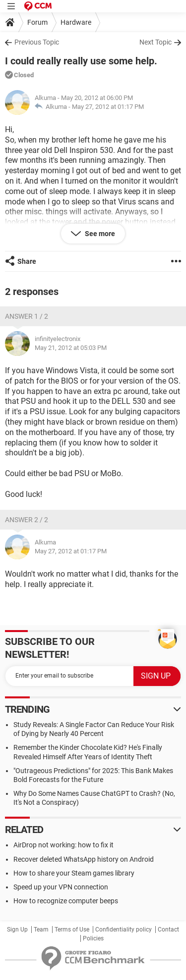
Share (27, 261)
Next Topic (155, 42)
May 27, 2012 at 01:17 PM (108, 107)
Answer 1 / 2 (27, 316)
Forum (37, 22)
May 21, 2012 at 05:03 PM (71, 348)
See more (99, 234)
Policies (93, 938)
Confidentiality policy (124, 930)
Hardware (76, 22)
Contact (168, 930)
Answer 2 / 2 (27, 520)
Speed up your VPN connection (61, 887)
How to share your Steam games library (74, 873)
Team (41, 930)
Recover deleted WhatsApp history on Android (84, 859)
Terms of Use (72, 930)
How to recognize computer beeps (66, 901)
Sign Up (17, 930)
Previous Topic (37, 42)
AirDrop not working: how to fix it (63, 845)
